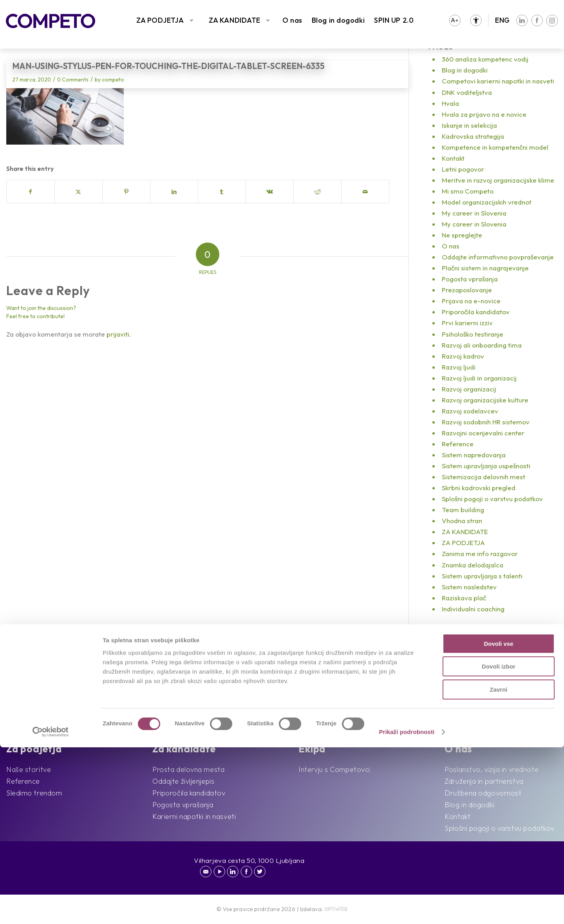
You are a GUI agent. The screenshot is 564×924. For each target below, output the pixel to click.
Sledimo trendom (34, 793)
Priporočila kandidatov (476, 312)
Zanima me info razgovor (480, 553)
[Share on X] (79, 192)
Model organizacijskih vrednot (487, 202)
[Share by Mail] (365, 192)
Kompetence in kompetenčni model (495, 147)
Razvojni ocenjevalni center (483, 433)
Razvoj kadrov (463, 356)
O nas (292, 20)
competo (113, 80)
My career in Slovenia (474, 213)
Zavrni (498, 866)
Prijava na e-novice (471, 301)
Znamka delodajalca (473, 565)
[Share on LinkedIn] (174, 192)
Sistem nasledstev (469, 587)
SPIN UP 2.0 (394, 20)
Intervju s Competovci (334, 769)
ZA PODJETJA (160, 20)
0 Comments (73, 80)
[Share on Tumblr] (222, 192)
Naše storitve (29, 769)
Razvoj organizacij (469, 389)
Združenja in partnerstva (484, 781)
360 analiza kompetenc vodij (485, 59)
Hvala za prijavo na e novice (484, 114)
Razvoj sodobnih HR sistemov (486, 422)
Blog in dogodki (338, 20)
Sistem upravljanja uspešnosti (486, 466)
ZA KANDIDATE (235, 20)
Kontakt (453, 158)
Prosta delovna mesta (188, 769)
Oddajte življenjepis (183, 781)
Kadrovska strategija (473, 136)
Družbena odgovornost (483, 793)
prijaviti (118, 334)
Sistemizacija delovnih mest (484, 477)
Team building (463, 510)
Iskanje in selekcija (469, 125)
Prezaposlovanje (467, 290)
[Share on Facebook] (31, 192)
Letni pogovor (463, 169)
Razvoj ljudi (459, 367)
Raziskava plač (464, 598)
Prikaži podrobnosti (407, 909)
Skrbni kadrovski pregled (479, 488)
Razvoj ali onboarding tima (482, 345)
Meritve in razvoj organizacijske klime (498, 180)
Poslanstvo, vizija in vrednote (492, 769)
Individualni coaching (473, 609)
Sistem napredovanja (474, 455)
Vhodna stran (462, 521)
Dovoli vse (498, 820)
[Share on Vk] (270, 192)
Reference (458, 444)
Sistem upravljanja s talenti (482, 576)
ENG (503, 20)
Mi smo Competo (468, 191)
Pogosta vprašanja (470, 279)
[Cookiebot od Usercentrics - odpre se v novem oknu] (51, 909)
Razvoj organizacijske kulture (485, 400)
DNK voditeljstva (467, 92)
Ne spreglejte (462, 235)
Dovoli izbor (499, 843)
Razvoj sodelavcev (470, 411)
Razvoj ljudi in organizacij (479, 378)
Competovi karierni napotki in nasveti (498, 81)
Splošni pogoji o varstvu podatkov (492, 499)
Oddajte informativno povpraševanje (498, 257)
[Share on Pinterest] (126, 192)
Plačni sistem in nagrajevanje (485, 268)
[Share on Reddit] (317, 192)
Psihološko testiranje (473, 334)
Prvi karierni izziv (467, 323)
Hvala (450, 103)
